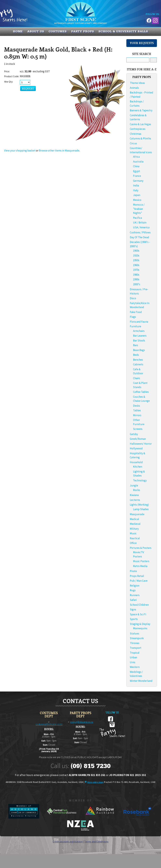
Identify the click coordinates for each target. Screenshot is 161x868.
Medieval (135, 524)
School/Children (139, 605)
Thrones (135, 643)
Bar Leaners (140, 336)
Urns (133, 662)
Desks (137, 406)
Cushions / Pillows (140, 232)
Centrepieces (138, 129)
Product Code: (12, 76)
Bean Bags (139, 350)
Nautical (135, 538)
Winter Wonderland (141, 681)
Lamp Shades (141, 509)
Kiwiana (134, 495)
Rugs (133, 590)
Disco (133, 298)
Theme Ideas (137, 83)
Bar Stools (139, 340)
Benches (138, 360)
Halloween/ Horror (141, 444)
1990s (136, 279)
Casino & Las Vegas (140, 124)
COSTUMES (58, 31)
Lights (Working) (139, 505)
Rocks (137, 490)
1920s (136, 255)
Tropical (135, 653)
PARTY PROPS (83, 31)
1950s (136, 260)
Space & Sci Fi (138, 614)
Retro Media (140, 566)
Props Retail (137, 576)
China (136, 166)
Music (133, 533)
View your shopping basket (20, 150)
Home (18, 31)
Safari (133, 600)
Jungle (134, 485)
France (137, 176)
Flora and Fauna (139, 322)
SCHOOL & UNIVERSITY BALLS (123, 31)
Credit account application (67, 842)
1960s (136, 265)
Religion (135, 586)
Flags (133, 317)
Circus (133, 143)
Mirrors (137, 415)
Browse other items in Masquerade (59, 150)
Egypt (137, 171)
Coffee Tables (141, 392)
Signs (133, 609)
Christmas (136, 134)
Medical (134, 519)
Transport (136, 648)
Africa (136, 157)
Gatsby (134, 434)
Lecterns (135, 500)
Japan (137, 195)
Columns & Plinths (140, 138)
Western (135, 667)
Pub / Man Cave (139, 581)
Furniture (135, 326)
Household (136, 462)
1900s (136, 251)
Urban (133, 657)
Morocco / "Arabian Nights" (139, 209)
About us (36, 31)
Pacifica (138, 218)
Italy (136, 190)
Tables (137, 410)
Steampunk (137, 638)
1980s (136, 275)
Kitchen (138, 467)
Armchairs (139, 331)
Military (134, 529)
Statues (134, 633)
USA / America (141, 227)
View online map (95, 782)
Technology (140, 480)
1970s (136, 270)
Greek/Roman (138, 439)
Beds (136, 355)
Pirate (133, 571)
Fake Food (136, 312)
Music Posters (141, 561)
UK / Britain (140, 222)
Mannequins (140, 628)
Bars (136, 345)
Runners (135, 595)
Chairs (137, 378)
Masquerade (137, 514)
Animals (134, 88)
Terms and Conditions (96, 842)
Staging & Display (140, 624)
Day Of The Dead (139, 237)
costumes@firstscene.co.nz (49, 724)
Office (133, 543)
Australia (138, 162)
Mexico (137, 200)
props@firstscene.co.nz (82, 722)
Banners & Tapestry (141, 110)
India (136, 185)
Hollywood (136, 448)
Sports (134, 619)
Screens (138, 429)
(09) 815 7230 (91, 766)
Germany (138, 181)
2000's (137, 284)
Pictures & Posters (141, 548)
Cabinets (138, 364)
